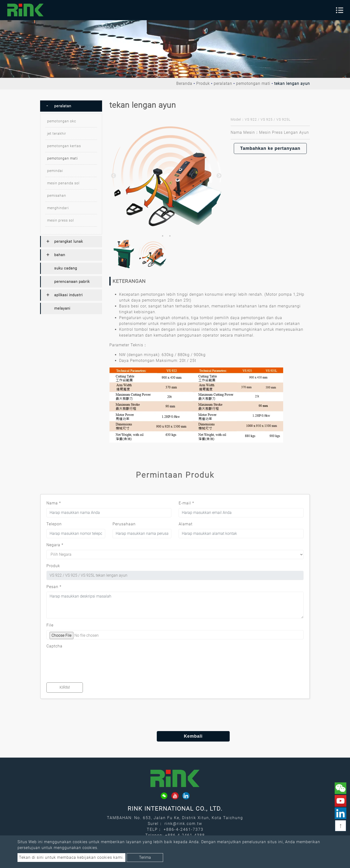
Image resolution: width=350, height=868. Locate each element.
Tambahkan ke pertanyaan (270, 148)
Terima (145, 857)
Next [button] (219, 175)
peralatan (223, 84)
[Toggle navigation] (340, 10)
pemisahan (57, 196)
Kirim (65, 687)
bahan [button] (60, 255)
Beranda (184, 84)
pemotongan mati (253, 84)
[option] (166, 175)
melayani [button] (62, 308)
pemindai (55, 171)
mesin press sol (61, 220)
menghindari (58, 208)
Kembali (175, 736)
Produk (203, 84)
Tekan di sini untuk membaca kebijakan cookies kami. (71, 857)
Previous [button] (113, 175)
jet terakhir (57, 134)
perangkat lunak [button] (69, 242)
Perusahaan (124, 524)
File (50, 625)
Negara (55, 545)
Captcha (54, 646)
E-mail (186, 503)
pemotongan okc (62, 121)
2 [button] (170, 236)
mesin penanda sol (63, 183)
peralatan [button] (63, 106)
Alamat (186, 524)
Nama (54, 503)
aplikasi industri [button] (68, 295)
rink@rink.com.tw (183, 824)
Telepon (54, 524)
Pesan (54, 587)
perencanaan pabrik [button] (72, 282)
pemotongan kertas (64, 146)
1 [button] (163, 236)
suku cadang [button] (66, 268)
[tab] (71, 106)
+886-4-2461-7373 (184, 829)
